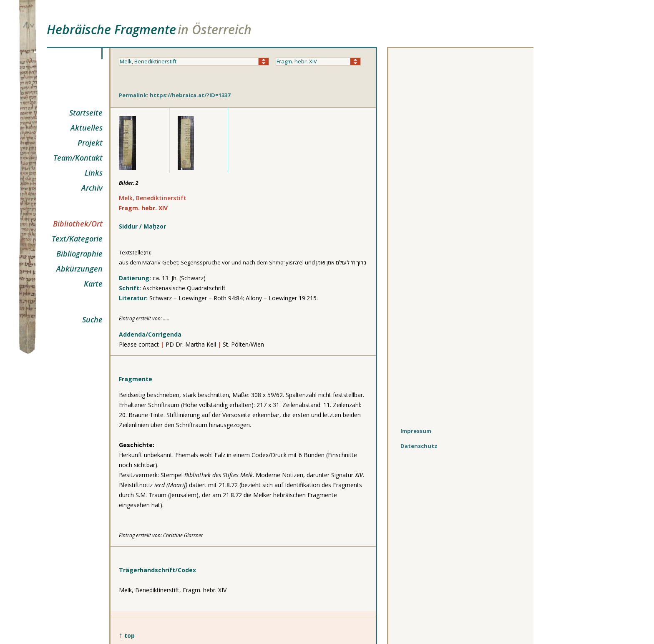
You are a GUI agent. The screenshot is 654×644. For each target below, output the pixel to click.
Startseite (86, 113)
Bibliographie (79, 254)
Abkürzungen (79, 269)
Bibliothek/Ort (78, 224)
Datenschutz (419, 446)
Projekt (90, 143)
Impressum (416, 431)
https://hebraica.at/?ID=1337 (190, 95)
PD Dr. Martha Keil (192, 344)
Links (94, 173)
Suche (92, 319)
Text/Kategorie (77, 239)
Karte (93, 284)
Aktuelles (87, 128)
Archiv (92, 188)
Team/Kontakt (78, 158)
